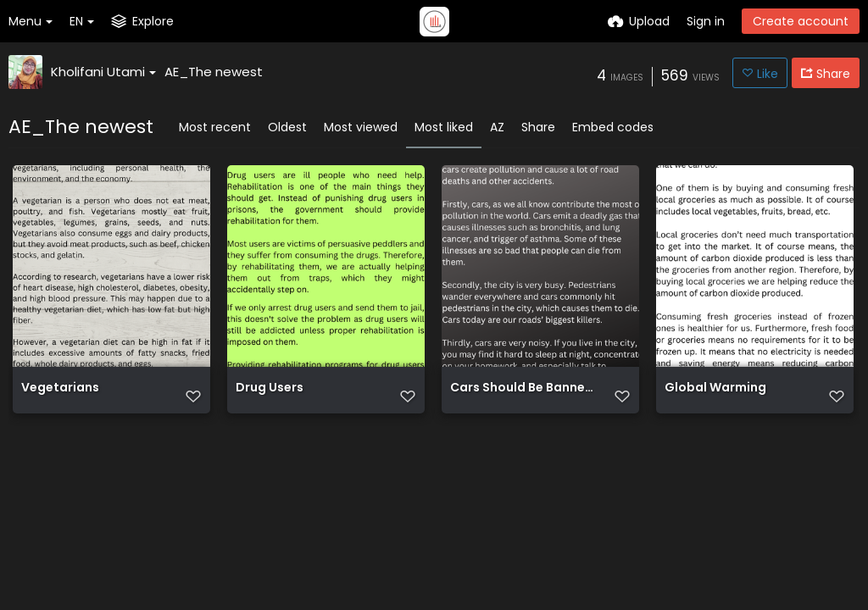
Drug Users (270, 388)
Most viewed (361, 127)
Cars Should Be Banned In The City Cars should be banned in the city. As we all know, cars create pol (522, 388)
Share (538, 127)
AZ (497, 127)
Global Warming (715, 388)
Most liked (444, 127)
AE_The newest (214, 72)
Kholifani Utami (103, 72)
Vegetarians (60, 388)
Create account (801, 21)
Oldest (287, 127)
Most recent (215, 127)
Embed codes (613, 127)
